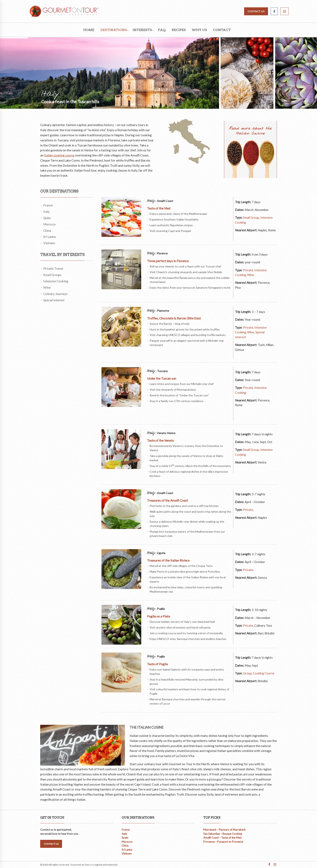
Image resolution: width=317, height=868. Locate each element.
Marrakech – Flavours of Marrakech (224, 830)
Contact (222, 30)
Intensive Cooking (56, 281)
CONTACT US (256, 11)
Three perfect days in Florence (168, 261)
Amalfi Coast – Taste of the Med (222, 838)
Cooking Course (264, 673)
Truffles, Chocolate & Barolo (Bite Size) (174, 318)
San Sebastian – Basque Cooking (223, 834)
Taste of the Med (159, 208)
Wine (47, 287)
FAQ (162, 30)
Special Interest (54, 300)
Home (89, 30)
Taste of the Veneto (160, 440)
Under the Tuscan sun (162, 378)
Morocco (49, 224)
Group (247, 673)
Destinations (114, 30)
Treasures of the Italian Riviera (169, 560)
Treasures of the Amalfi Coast (167, 500)
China (47, 231)
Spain (47, 218)
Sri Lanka (49, 237)
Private (248, 270)
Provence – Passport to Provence (223, 842)
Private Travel (53, 268)
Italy (46, 212)
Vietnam (49, 243)
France (48, 205)
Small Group (251, 217)
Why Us (199, 30)
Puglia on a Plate (158, 616)
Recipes (179, 30)
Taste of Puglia (157, 664)
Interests (142, 30)
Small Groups (52, 275)
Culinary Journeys (55, 294)
